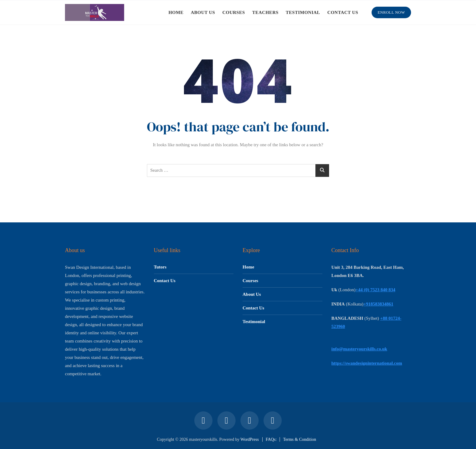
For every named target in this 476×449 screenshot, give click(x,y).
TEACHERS (265, 12)
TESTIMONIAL (303, 12)
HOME (176, 12)
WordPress (250, 439)
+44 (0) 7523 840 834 (375, 290)
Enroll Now (391, 12)
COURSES (233, 12)
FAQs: (271, 439)
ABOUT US (203, 12)
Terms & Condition (299, 439)
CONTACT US (343, 12)
